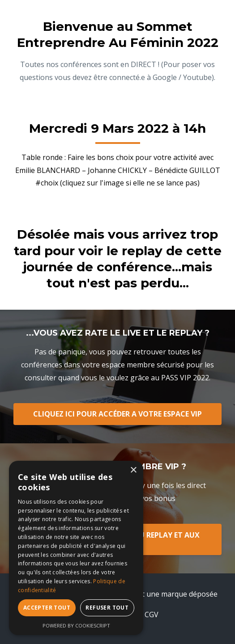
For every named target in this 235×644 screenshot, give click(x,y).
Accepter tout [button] (47, 608)
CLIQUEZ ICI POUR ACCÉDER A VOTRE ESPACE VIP (117, 414)
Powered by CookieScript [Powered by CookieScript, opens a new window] (76, 625)
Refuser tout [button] (107, 608)
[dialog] (76, 548)
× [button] (133, 470)
